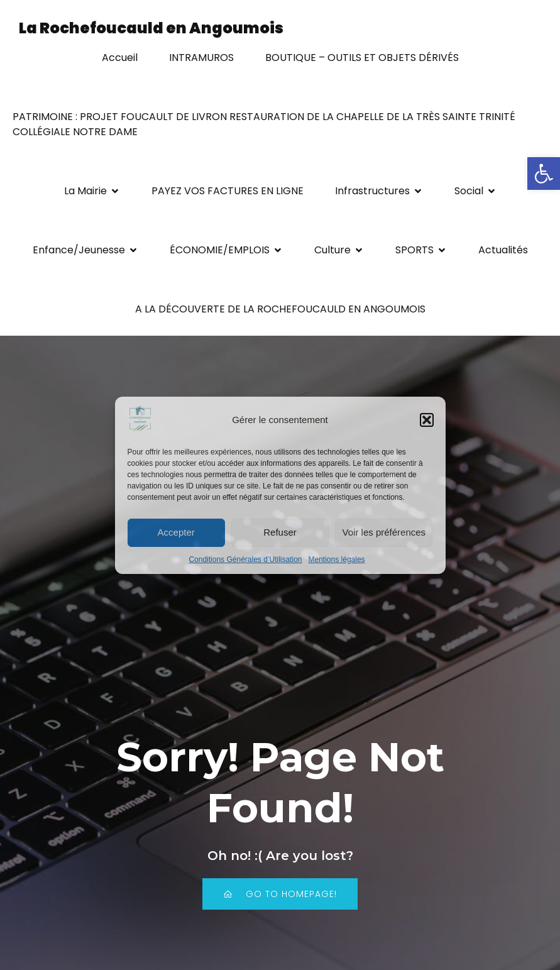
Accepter (176, 532)
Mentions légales (337, 559)
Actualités (503, 250)
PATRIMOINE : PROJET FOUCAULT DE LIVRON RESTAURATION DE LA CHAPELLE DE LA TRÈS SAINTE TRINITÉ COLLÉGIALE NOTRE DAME (265, 124)
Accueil (120, 58)
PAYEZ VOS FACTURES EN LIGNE (228, 191)
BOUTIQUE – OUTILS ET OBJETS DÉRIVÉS (362, 58)
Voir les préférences (384, 532)
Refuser (280, 532)
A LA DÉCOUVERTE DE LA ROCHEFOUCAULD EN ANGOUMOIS (280, 309)
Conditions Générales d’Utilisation (245, 559)
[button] (544, 174)
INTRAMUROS (201, 58)
